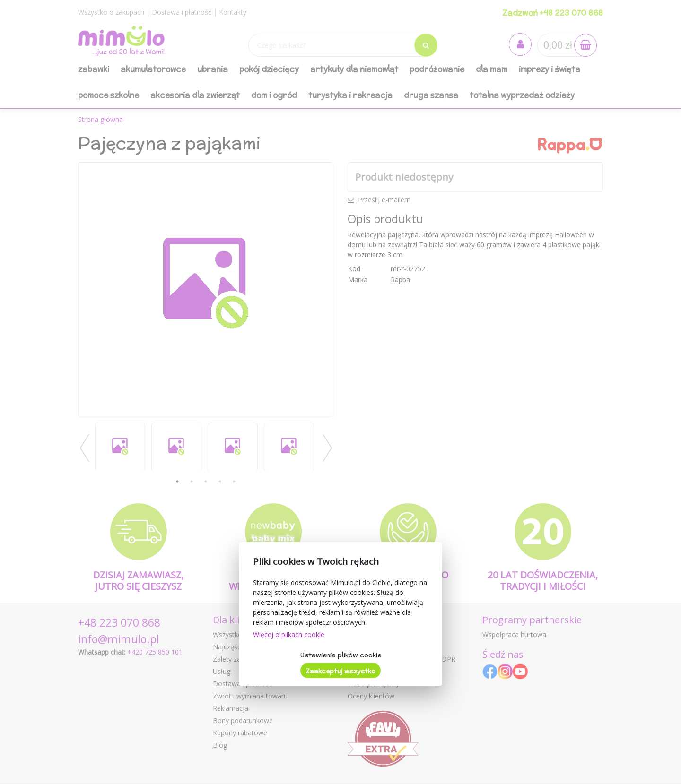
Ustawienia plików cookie (341, 655)
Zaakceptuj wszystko (340, 671)
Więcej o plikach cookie (289, 634)
